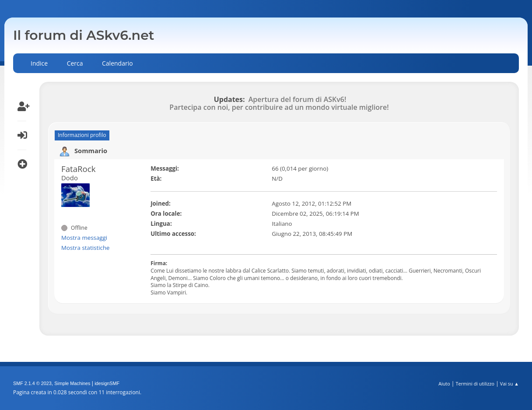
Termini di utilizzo (475, 384)
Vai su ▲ (509, 384)
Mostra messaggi (84, 238)
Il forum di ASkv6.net (84, 35)
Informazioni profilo (82, 135)
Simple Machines (72, 383)
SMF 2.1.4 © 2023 (32, 383)
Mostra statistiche (86, 248)
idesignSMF (107, 383)
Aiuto (444, 384)
